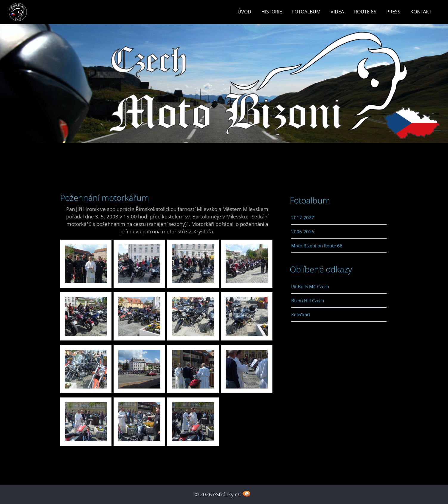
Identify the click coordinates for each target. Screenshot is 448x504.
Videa (337, 12)
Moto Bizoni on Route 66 (317, 246)
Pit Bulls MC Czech (310, 286)
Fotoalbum (306, 12)
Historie (272, 12)
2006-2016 (303, 232)
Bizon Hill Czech (308, 300)
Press (393, 12)
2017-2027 (303, 218)
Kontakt (421, 12)
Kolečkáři (301, 315)
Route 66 (365, 12)
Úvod (244, 12)
